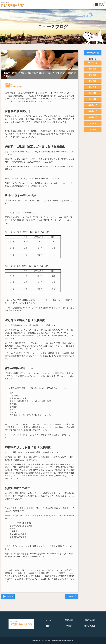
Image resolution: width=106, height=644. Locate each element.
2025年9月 (93, 69)
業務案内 (69, 620)
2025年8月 (93, 75)
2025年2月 (93, 99)
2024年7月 (93, 129)
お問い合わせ (90, 626)
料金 (48, 626)
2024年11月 (93, 111)
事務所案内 (90, 620)
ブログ (69, 626)
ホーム (48, 620)
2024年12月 (93, 105)
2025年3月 (93, 93)
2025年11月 (93, 63)
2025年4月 (93, 87)
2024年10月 (93, 117)
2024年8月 (93, 123)
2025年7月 (93, 81)
